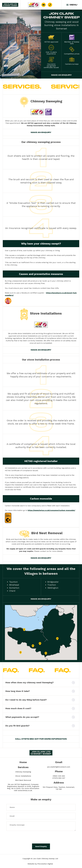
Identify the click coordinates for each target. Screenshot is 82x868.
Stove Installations (23, 776)
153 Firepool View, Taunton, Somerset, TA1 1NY (59, 788)
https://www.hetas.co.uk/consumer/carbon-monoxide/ (51, 510)
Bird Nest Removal (23, 780)
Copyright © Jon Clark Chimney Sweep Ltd (40, 859)
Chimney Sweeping (23, 772)
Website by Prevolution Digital (40, 864)
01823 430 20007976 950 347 (59, 777)
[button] (72, 5)
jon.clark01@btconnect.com (59, 767)
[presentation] (23, 837)
